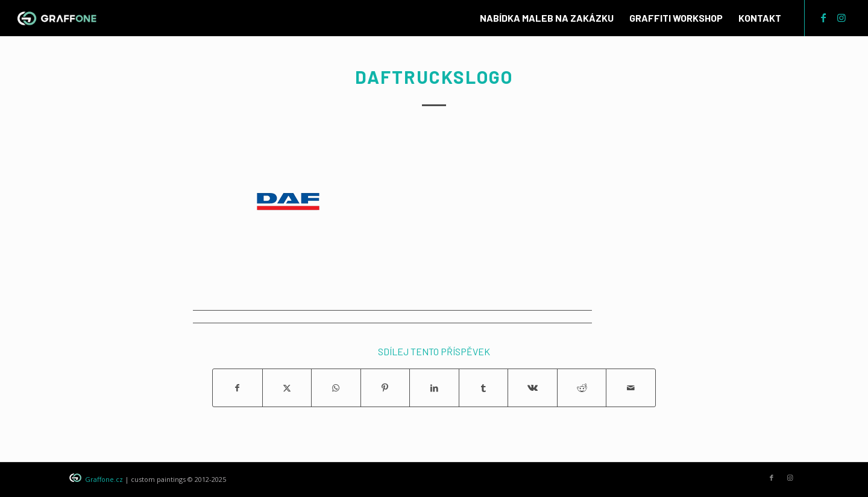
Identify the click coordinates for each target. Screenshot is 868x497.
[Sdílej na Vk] (533, 388)
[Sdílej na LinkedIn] (434, 388)
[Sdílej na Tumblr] (484, 388)
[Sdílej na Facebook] (237, 388)
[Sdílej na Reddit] (582, 388)
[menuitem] (547, 18)
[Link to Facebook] (823, 17)
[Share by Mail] (631, 388)
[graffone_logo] (57, 18)
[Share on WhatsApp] (336, 388)
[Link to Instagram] (841, 17)
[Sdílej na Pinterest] (385, 388)
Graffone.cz (104, 479)
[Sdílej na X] (287, 388)
